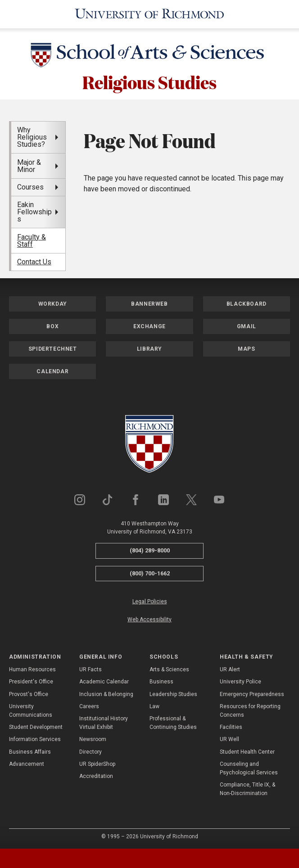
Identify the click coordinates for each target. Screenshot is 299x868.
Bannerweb (149, 303)
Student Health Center (247, 750)
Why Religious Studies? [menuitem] (32, 136)
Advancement (27, 762)
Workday (53, 303)
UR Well (229, 738)
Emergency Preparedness (252, 692)
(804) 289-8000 (150, 549)
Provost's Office (29, 692)
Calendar (52, 370)
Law (154, 705)
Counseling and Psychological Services (249, 766)
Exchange (149, 325)
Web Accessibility (149, 618)
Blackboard (247, 303)
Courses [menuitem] (30, 185)
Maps (246, 348)
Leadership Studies (173, 692)
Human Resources (32, 668)
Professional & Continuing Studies (173, 721)
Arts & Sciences (169, 668)
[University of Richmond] (149, 14)
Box (52, 325)
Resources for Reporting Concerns (250, 709)
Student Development (36, 726)
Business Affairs (30, 750)
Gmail (247, 325)
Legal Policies (150, 600)
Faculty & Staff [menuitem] (32, 239)
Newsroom (93, 738)
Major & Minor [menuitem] (29, 164)
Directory (91, 750)
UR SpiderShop (97, 762)
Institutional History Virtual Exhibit (104, 721)
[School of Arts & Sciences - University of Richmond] (149, 55)
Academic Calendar (104, 680)
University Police (240, 680)
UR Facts (91, 668)
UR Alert (230, 668)
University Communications (31, 709)
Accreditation (96, 774)
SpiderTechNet (53, 348)
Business (161, 680)
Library (149, 348)
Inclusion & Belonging (106, 692)
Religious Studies (149, 80)
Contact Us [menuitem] (34, 260)
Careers (89, 705)
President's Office (31, 680)
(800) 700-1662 (150, 572)
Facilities (231, 726)
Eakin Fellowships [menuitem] (34, 210)
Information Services (35, 738)
